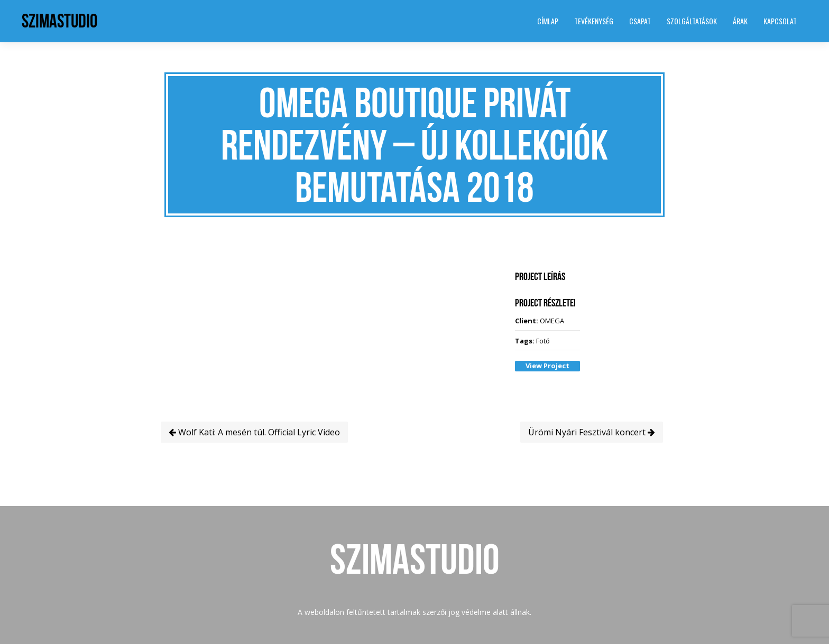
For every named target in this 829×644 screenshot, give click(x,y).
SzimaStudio (59, 21)
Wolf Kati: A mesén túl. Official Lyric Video (254, 432)
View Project (547, 366)
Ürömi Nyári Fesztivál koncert (592, 432)
